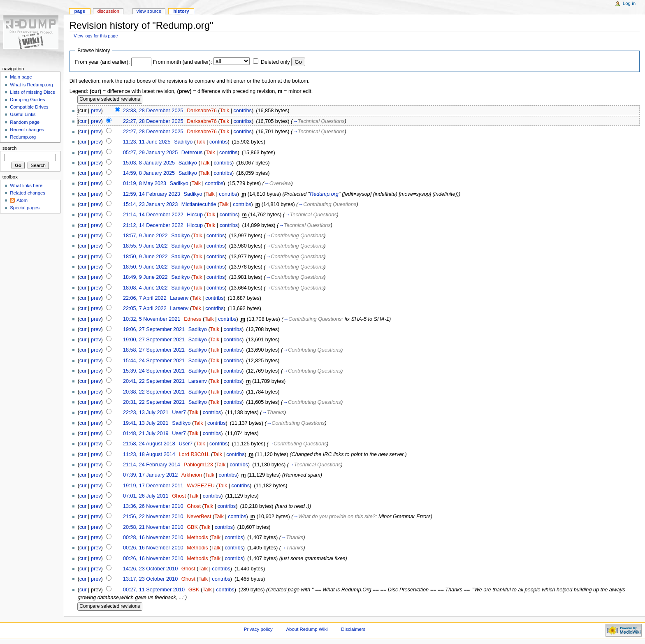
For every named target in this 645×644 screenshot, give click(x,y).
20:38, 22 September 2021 (154, 392)
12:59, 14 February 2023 (152, 194)
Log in (629, 3)
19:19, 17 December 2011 (153, 486)
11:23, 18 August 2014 (149, 454)
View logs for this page (96, 36)
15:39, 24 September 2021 (154, 371)
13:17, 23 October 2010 (150, 579)
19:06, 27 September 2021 (154, 329)
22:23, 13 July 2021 (146, 412)
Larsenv (179, 298)
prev (96, 111)
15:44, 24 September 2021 (154, 361)
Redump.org (324, 194)
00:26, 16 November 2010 (153, 548)
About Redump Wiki (307, 629)
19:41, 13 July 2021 (146, 423)
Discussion (108, 11)
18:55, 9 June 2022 (145, 246)
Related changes (28, 193)
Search (10, 148)
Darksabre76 (202, 111)
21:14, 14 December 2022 (153, 215)
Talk (225, 111)
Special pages (25, 208)
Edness (193, 319)
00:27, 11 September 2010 (154, 590)
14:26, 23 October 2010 (150, 569)
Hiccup (195, 215)
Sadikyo (183, 142)
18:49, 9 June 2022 (145, 277)
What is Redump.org (31, 85)
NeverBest (199, 517)
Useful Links (23, 114)
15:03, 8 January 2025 (149, 163)
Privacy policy (258, 629)
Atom (22, 200)
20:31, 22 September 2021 (154, 402)
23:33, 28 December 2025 (153, 111)
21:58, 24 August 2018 (149, 444)
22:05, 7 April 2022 (145, 308)
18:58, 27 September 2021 (154, 350)
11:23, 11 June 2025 (147, 142)
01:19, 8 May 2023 (145, 183)
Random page (25, 122)
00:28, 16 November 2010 (153, 537)
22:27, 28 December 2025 (153, 121)
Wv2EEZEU (201, 486)
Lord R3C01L (194, 454)
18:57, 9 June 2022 (145, 236)
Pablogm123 (198, 465)
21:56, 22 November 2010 (153, 517)
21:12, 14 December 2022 (153, 225)
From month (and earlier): (183, 62)
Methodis (197, 537)
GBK (192, 527)
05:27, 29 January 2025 (150, 153)
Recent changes (27, 130)
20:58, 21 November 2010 (153, 527)
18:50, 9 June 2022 (145, 257)
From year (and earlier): (102, 62)
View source (149, 11)
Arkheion (192, 475)
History (181, 11)
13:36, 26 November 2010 (153, 506)
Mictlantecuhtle (199, 204)
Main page (21, 77)
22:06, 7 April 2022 (145, 298)
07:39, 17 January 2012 (150, 475)
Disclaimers (353, 629)
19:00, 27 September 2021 (154, 340)
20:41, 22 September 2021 (154, 381)
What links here (26, 185)
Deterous (192, 153)
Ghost (179, 496)
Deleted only (275, 62)
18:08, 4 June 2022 (145, 288)
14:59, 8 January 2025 (149, 173)
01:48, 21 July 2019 (146, 433)
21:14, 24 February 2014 (152, 465)
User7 (179, 412)
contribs (243, 111)
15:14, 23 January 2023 (150, 204)
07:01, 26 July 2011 (146, 496)
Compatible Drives (29, 107)
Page (80, 11)
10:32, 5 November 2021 (152, 319)
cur (83, 121)
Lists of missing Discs (32, 92)
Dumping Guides (27, 100)
